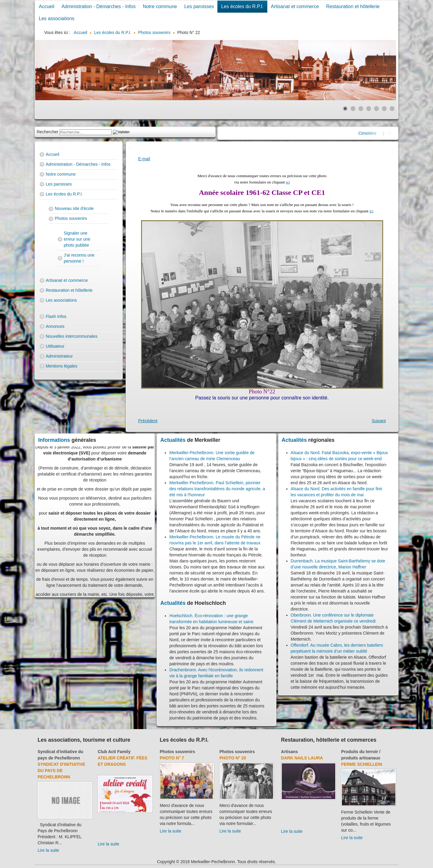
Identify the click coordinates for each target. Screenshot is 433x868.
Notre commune (160, 6)
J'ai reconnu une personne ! (79, 258)
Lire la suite (48, 850)
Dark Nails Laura (302, 758)
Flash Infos (56, 316)
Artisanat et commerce (295, 6)
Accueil (47, 6)
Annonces (55, 326)
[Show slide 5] (376, 109)
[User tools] (130, 148)
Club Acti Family (114, 752)
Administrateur (59, 356)
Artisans (290, 752)
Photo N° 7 (172, 758)
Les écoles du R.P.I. (242, 6)
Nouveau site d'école (74, 208)
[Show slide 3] (361, 109)
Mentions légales (61, 366)
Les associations (57, 18)
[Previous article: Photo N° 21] (148, 421)
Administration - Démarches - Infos (99, 6)
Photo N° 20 (233, 758)
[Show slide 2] (353, 109)
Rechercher (48, 132)
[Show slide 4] (369, 109)
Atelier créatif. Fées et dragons (123, 761)
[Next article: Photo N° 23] (379, 421)
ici (288, 182)
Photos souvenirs (71, 218)
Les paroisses (199, 6)
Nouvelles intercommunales (72, 336)
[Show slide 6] (384, 109)
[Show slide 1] (345, 109)
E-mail (144, 159)
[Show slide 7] (392, 109)
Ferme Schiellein (362, 764)
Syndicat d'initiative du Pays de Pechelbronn (61, 771)
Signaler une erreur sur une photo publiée (77, 239)
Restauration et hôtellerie (353, 6)
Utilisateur (55, 346)
